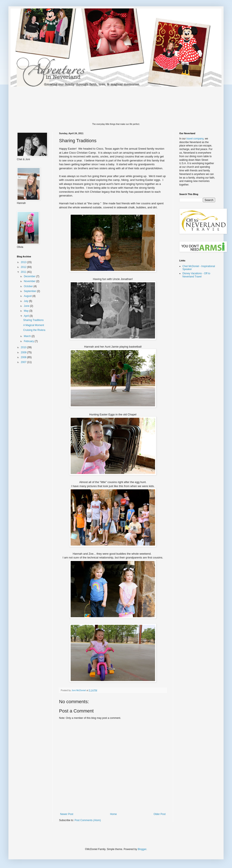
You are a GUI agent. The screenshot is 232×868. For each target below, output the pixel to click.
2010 (24, 347)
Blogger (142, 849)
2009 (24, 352)
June (27, 306)
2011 (24, 272)
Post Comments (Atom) (88, 820)
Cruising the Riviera (34, 330)
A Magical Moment (34, 325)
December (30, 276)
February (29, 341)
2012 (24, 267)
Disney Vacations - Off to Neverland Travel (196, 275)
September (30, 291)
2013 (24, 262)
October (29, 286)
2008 (24, 357)
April (27, 316)
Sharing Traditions (33, 320)
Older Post (160, 814)
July (26, 301)
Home (113, 814)
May (27, 311)
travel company (195, 139)
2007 (24, 362)
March (28, 336)
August (28, 296)
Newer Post (67, 814)
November (30, 281)
